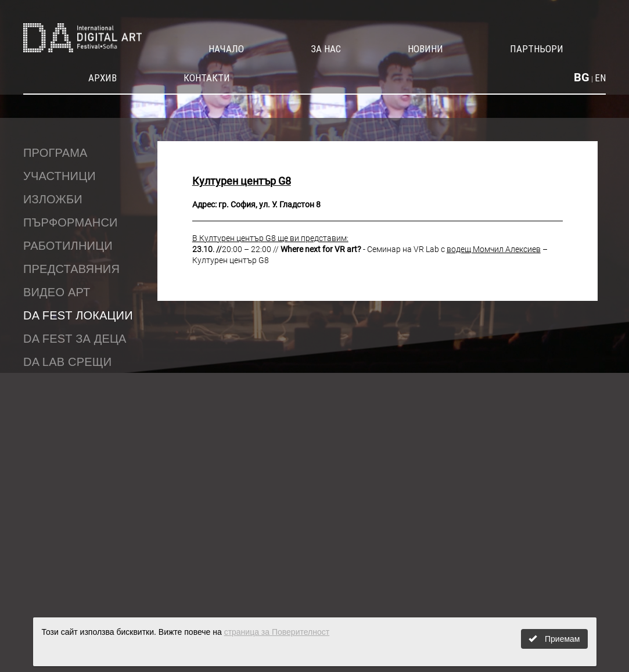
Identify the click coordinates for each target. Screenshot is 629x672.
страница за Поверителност (277, 632)
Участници (60, 176)
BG (582, 77)
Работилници (68, 246)
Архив (103, 78)
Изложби (53, 199)
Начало (226, 49)
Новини (425, 49)
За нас (326, 49)
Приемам (554, 639)
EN (600, 78)
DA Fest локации (78, 315)
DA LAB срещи (67, 362)
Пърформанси (71, 222)
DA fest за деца (75, 339)
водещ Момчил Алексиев (494, 249)
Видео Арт (57, 292)
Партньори (537, 49)
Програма (55, 153)
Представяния (71, 269)
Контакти (207, 78)
